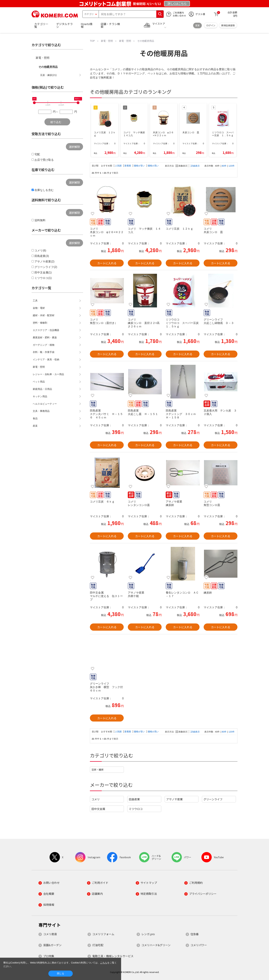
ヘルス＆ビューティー (45, 404)
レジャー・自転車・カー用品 (48, 374)
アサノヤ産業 (174, 799)
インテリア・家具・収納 (46, 359)
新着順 (128, 166)
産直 (35, 426)
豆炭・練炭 (97, 770)
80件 (224, 166)
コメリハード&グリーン (156, 945)
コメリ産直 (50, 934)
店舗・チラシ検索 (110, 25)
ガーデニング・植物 (44, 345)
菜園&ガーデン (52, 945)
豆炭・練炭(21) (48, 75)
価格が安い (140, 166)
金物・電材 (39, 308)
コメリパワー (199, 945)
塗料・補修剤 (40, 323)
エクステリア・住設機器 (46, 330)
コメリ (96, 799)
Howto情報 (87, 25)
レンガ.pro (148, 934)
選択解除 (74, 147)
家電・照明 (43, 58)
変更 (197, 25)
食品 (35, 418)
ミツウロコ (136, 809)
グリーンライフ (213, 799)
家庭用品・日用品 (42, 389)
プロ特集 (49, 956)
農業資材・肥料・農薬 (45, 337)
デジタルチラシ (65, 25)
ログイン (211, 25)
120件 (231, 166)
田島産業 (134, 799)
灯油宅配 (98, 945)
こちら (104, 963)
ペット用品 (39, 382)
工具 (35, 301)
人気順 (119, 166)
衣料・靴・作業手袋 (44, 352)
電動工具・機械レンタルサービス (113, 956)
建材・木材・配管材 (44, 315)
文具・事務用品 (41, 411)
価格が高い (153, 166)
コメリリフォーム (103, 934)
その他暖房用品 (48, 67)
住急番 (195, 934)
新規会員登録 (228, 25)
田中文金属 (98, 809)
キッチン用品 (40, 396)
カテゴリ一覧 (41, 25)
